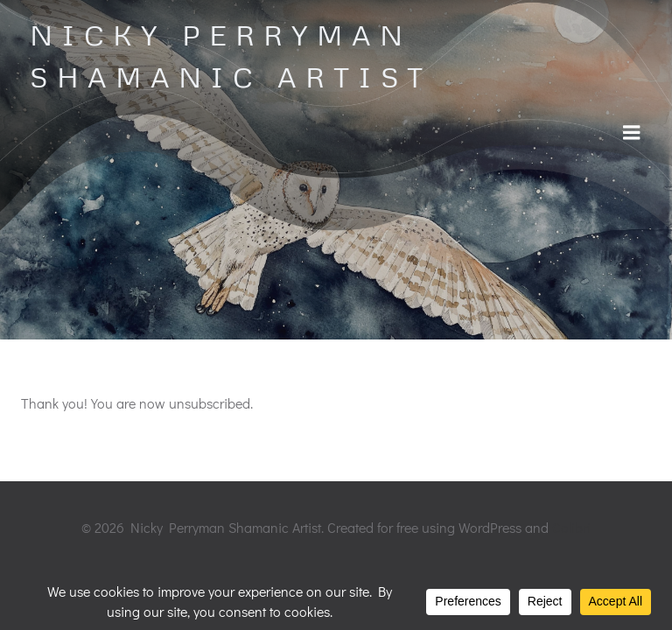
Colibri (571, 527)
